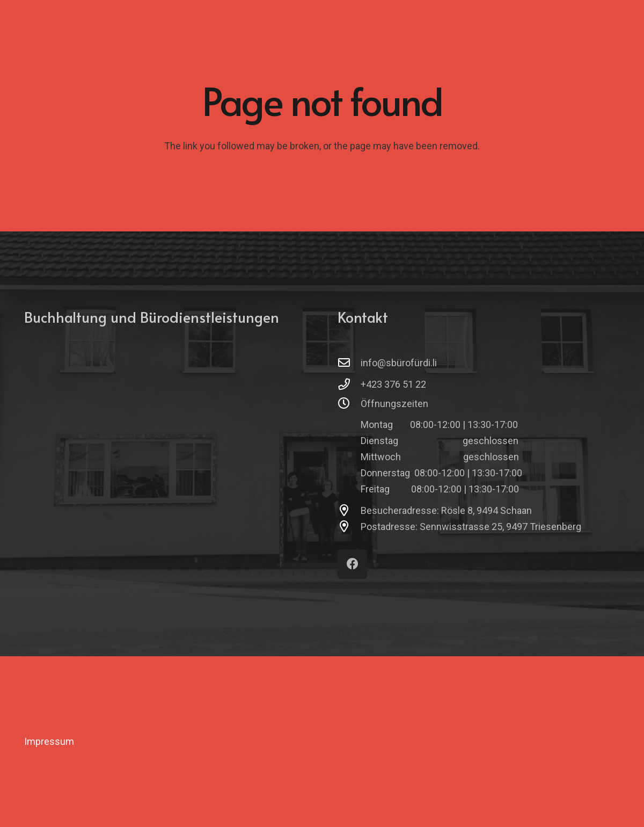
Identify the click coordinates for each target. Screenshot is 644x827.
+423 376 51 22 (393, 384)
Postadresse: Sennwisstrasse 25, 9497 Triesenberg (471, 527)
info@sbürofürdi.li (399, 363)
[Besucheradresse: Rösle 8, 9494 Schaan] (349, 511)
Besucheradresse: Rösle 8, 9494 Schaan (446, 510)
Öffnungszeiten (394, 404)
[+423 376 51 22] (349, 385)
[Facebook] (352, 564)
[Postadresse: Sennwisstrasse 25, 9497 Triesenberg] (349, 527)
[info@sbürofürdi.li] (349, 363)
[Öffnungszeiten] (349, 404)
